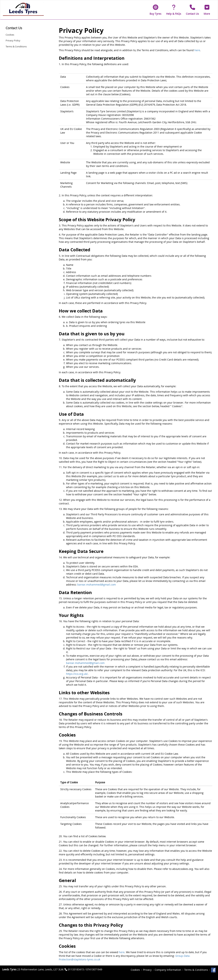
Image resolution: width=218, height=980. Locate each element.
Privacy (147, 970)
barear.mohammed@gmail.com (97, 585)
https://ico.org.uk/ (77, 674)
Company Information (168, 970)
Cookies (10, 35)
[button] (207, 10)
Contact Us (14, 28)
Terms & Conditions (16, 46)
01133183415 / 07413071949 (85, 969)
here (197, 50)
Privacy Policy (13, 40)
